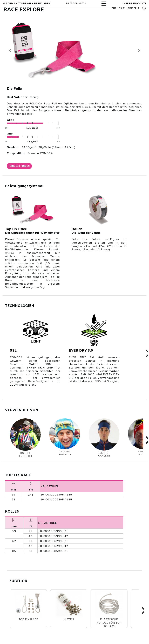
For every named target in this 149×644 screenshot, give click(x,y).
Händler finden (21, 167)
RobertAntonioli (25, 456)
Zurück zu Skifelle (129, 8)
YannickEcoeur (143, 455)
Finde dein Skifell (77, 3)
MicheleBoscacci (65, 455)
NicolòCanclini (104, 456)
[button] (10, 50)
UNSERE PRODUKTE (134, 3)
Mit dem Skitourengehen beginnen (27, 3)
